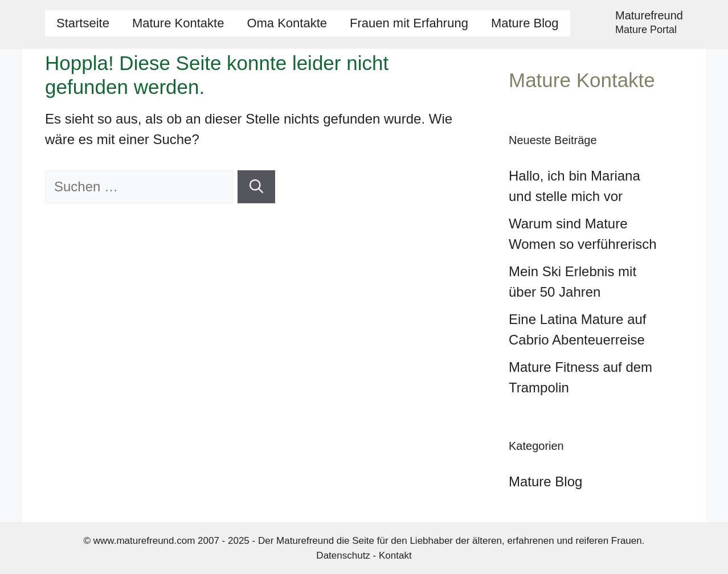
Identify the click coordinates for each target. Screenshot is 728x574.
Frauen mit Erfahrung (409, 23)
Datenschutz (343, 555)
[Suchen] (256, 187)
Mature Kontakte (178, 23)
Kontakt (395, 555)
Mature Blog (525, 23)
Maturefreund (649, 15)
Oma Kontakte (287, 23)
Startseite (83, 23)
